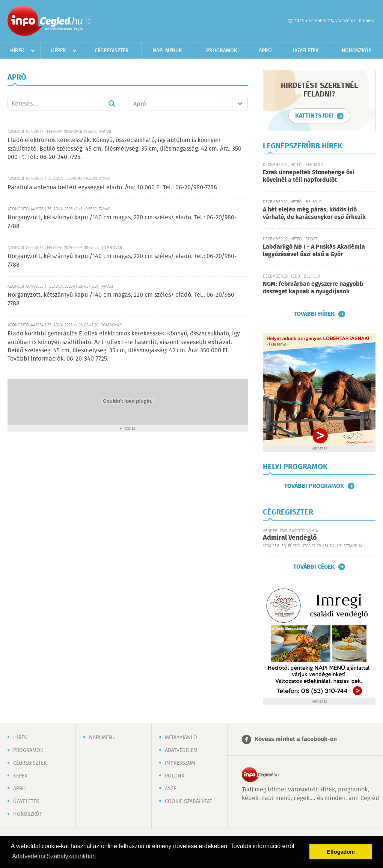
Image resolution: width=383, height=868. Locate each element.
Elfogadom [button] (341, 852)
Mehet (112, 104)
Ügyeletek (306, 51)
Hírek (17, 51)
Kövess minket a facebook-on (296, 739)
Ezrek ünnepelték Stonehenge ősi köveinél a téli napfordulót (309, 176)
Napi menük (167, 51)
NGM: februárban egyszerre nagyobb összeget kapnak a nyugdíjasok (313, 288)
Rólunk (175, 776)
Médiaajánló (181, 738)
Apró (265, 51)
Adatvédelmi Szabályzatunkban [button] (54, 856)
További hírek (314, 314)
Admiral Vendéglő (290, 538)
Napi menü (102, 738)
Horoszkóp (357, 51)
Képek (59, 51)
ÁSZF (170, 789)
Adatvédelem (181, 750)
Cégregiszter (112, 51)
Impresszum (180, 763)
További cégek (314, 567)
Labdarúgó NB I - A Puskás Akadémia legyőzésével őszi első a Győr (314, 251)
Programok (222, 51)
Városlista (89, 21)
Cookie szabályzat (188, 802)
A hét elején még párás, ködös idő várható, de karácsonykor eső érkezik (314, 214)
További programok (314, 486)
